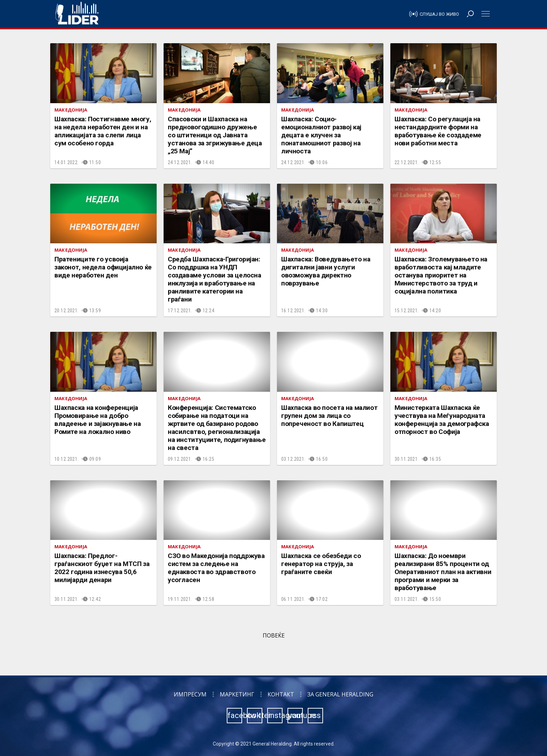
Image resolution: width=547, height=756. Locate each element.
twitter (255, 715)
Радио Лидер (77, 14)
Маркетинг (237, 694)
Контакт (281, 694)
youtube (295, 715)
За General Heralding (340, 694)
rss (315, 715)
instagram (275, 715)
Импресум (190, 694)
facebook (235, 715)
